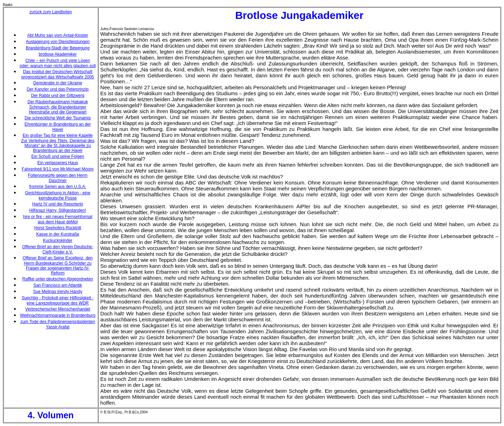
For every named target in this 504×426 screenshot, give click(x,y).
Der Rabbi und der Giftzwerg (58, 96)
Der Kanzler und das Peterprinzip (58, 89)
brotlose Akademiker (58, 54)
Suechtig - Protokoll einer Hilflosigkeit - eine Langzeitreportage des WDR (58, 301)
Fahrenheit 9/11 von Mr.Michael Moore (58, 169)
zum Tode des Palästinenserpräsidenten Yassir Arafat (58, 324)
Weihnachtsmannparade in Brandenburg (58, 315)
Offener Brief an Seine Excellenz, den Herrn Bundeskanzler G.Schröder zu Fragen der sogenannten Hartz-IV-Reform (58, 266)
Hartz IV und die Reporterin (58, 204)
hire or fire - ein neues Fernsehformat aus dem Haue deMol (58, 219)
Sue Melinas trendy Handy (58, 292)
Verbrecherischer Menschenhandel (58, 309)
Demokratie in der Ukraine (58, 83)
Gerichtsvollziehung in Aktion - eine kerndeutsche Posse (58, 195)
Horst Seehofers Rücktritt (58, 228)
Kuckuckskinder (58, 240)
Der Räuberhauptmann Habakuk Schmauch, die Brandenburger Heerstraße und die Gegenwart (58, 107)
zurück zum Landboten (51, 12)
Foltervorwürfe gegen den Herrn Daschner (58, 178)
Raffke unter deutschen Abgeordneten (58, 279)
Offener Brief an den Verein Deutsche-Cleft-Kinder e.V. (58, 249)
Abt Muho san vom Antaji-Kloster (58, 35)
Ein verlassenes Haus (58, 163)
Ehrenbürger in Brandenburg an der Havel (58, 127)
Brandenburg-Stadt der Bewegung (58, 48)
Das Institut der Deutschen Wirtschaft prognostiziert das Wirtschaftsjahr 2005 (58, 74)
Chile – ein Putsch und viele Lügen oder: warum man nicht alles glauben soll (58, 63)
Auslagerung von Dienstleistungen (58, 42)
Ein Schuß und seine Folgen (58, 156)
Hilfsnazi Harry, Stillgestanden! (58, 210)
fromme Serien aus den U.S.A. (58, 187)
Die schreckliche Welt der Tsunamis (58, 118)
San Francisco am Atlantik (58, 285)
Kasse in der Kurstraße (58, 234)
